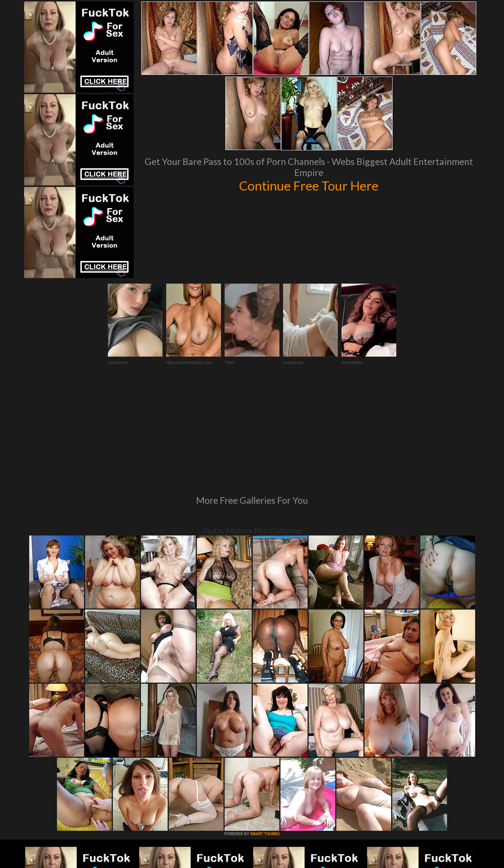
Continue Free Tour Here (309, 185)
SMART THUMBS (265, 734)
